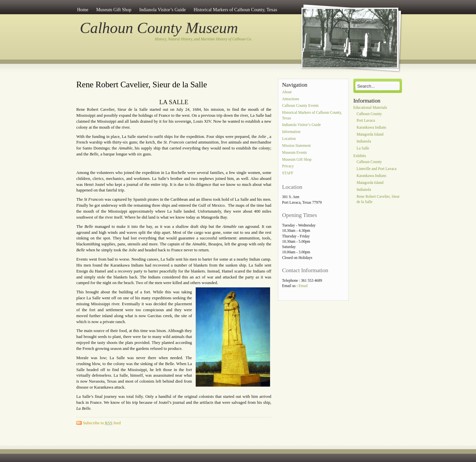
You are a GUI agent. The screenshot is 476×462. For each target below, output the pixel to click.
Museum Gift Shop (114, 10)
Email (303, 286)
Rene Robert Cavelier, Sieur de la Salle (142, 84)
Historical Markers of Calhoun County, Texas (236, 10)
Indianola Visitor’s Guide (162, 10)
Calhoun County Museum (159, 28)
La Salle (363, 148)
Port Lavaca (366, 121)
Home (83, 10)
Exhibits (360, 156)
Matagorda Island (370, 134)
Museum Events (294, 153)
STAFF (288, 173)
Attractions (291, 99)
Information (291, 132)
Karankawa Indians (372, 128)
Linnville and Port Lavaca (377, 169)
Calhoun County (369, 114)
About (287, 92)
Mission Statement (296, 146)
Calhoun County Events (300, 106)
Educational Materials (370, 108)
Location (289, 139)
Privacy (288, 167)
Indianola (364, 141)
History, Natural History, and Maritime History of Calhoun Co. (203, 39)
